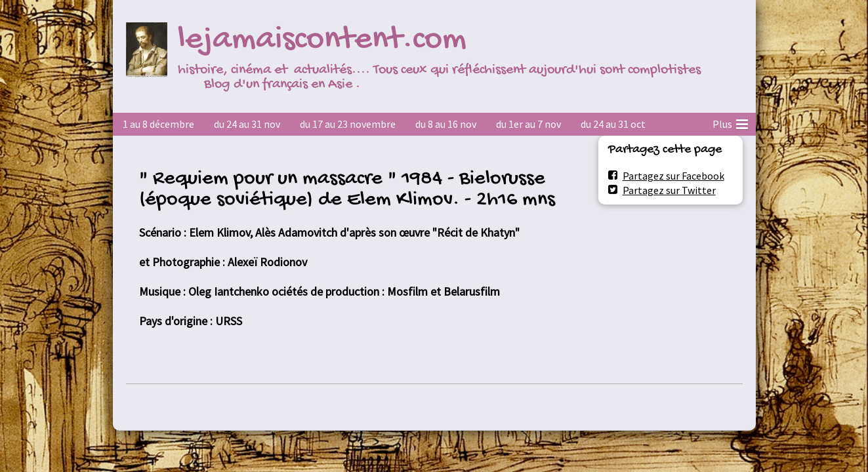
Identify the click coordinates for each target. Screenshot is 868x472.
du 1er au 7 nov (528, 124)
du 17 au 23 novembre (348, 124)
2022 (591, 124)
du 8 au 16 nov (446, 124)
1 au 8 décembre (158, 124)
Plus (730, 122)
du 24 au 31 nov (247, 124)
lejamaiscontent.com (322, 40)
